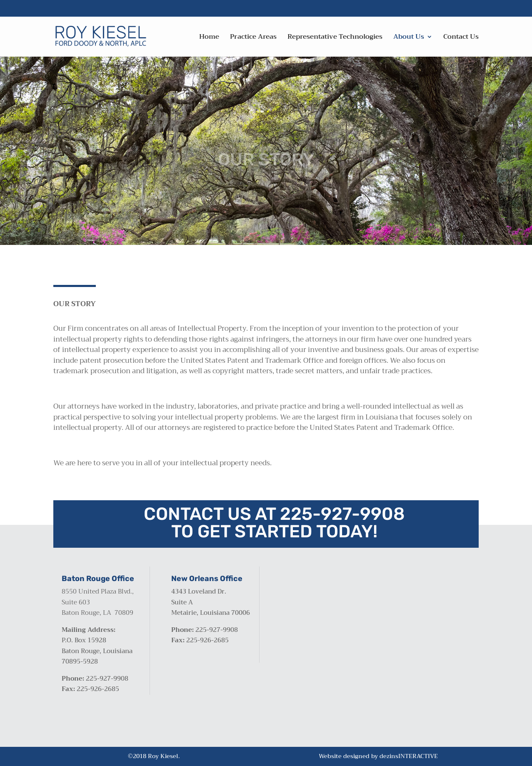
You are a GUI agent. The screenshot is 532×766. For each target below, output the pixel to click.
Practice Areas (253, 38)
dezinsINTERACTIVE (409, 756)
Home (209, 38)
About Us (409, 38)
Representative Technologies (335, 38)
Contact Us (461, 38)
